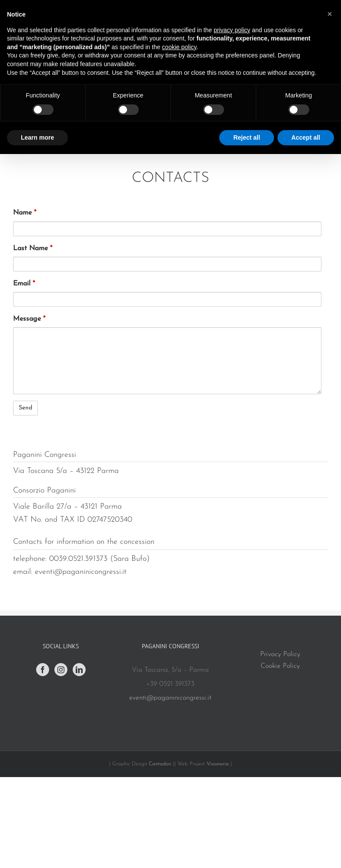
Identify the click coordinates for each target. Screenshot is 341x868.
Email (24, 284)
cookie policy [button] (179, 47)
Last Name (33, 248)
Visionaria (219, 764)
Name (25, 213)
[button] (330, 14)
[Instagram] (61, 670)
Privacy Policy (280, 654)
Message (29, 319)
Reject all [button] (246, 137)
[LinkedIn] (79, 670)
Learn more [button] (37, 137)
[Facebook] (43, 670)
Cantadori (160, 764)
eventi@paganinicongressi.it (170, 698)
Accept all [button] (306, 137)
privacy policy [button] (232, 30)
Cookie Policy (280, 666)
